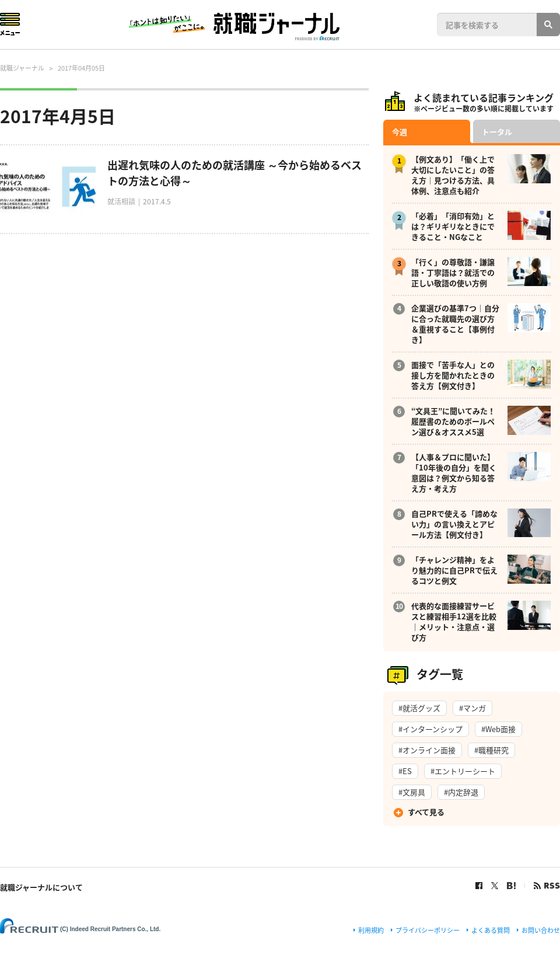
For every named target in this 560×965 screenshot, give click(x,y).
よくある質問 (491, 930)
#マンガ (473, 708)
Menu (10, 24)
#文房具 (412, 792)
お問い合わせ (541, 930)
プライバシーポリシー (428, 930)
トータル (497, 132)
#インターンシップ (430, 729)
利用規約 (371, 930)
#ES (405, 771)
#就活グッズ (419, 708)
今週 (400, 132)
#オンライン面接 (427, 750)
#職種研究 (491, 750)
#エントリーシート (463, 771)
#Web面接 (498, 729)
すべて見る (426, 812)
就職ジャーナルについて (41, 887)
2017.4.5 (157, 201)
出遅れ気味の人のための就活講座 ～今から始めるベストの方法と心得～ (235, 173)
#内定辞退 (461, 792)
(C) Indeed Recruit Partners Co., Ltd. (110, 929)
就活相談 (121, 201)
